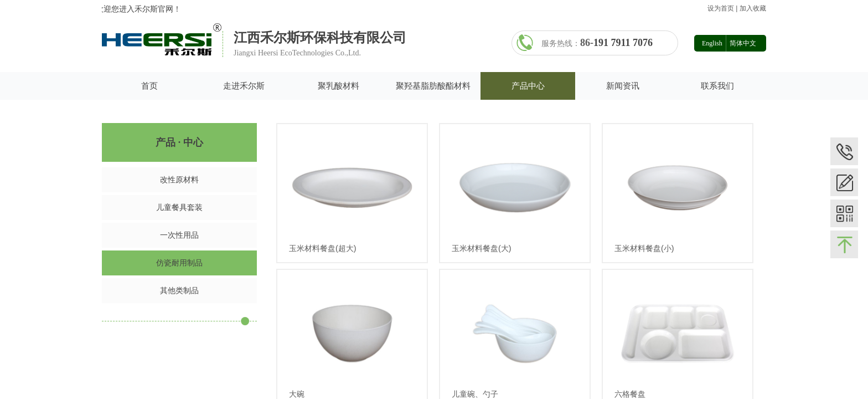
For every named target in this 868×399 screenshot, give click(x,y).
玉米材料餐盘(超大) (323, 248)
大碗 (297, 394)
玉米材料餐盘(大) (482, 248)
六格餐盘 (630, 394)
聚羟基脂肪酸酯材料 (433, 86)
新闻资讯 (623, 86)
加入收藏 (753, 8)
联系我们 (717, 86)
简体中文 (743, 43)
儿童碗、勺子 (475, 394)
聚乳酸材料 (339, 86)
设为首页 (721, 8)
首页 (149, 86)
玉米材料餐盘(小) (644, 248)
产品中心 (528, 86)
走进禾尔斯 (244, 86)
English (712, 43)
